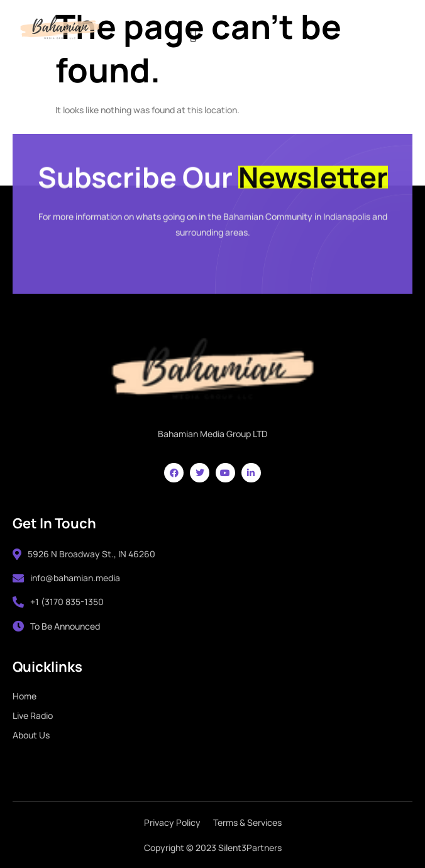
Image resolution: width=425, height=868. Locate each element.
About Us (31, 735)
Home (25, 696)
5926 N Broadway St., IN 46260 (84, 554)
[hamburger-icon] (193, 34)
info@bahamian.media (66, 578)
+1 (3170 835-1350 (58, 602)
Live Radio (33, 715)
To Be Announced (56, 626)
